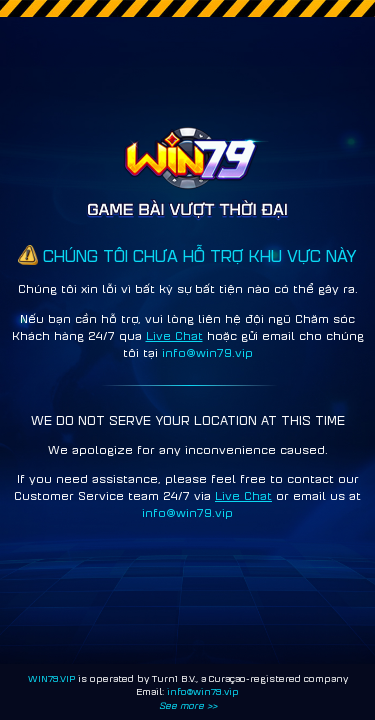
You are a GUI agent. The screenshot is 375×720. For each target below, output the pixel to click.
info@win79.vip (203, 691)
